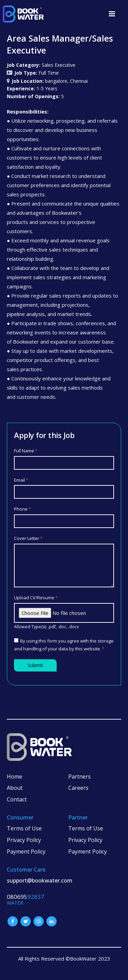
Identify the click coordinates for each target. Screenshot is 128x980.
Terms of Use (24, 828)
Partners (80, 777)
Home (15, 777)
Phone (23, 509)
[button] (112, 14)
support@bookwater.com (40, 880)
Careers (78, 788)
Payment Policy (26, 851)
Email (21, 480)
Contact (17, 799)
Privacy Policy (24, 840)
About (15, 788)
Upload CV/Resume (36, 598)
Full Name (26, 451)
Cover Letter (28, 538)
